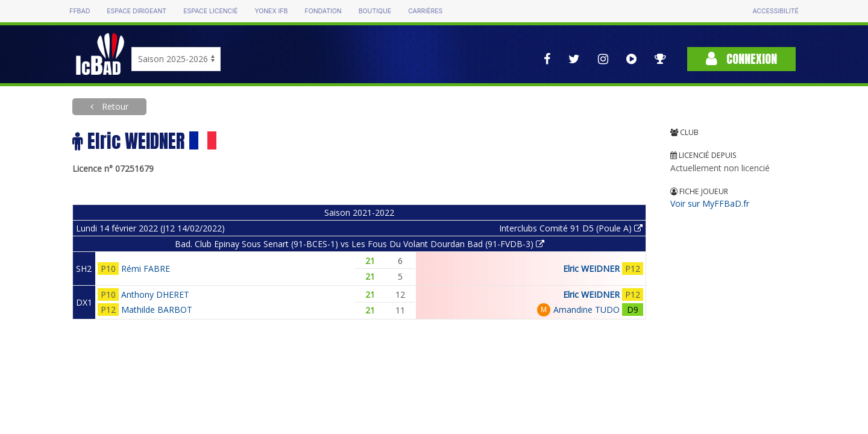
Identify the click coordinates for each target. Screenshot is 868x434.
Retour (114, 106)
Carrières (425, 11)
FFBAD (80, 11)
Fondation (323, 11)
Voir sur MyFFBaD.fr (710, 203)
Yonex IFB (271, 11)
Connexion (741, 59)
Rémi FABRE (146, 269)
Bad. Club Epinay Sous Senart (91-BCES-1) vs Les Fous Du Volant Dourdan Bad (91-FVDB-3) (360, 244)
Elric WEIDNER (591, 269)
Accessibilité (775, 11)
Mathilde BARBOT (157, 310)
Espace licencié (210, 11)
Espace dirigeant (137, 11)
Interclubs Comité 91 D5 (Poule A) (571, 228)
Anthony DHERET (155, 294)
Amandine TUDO (587, 310)
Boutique (375, 11)
